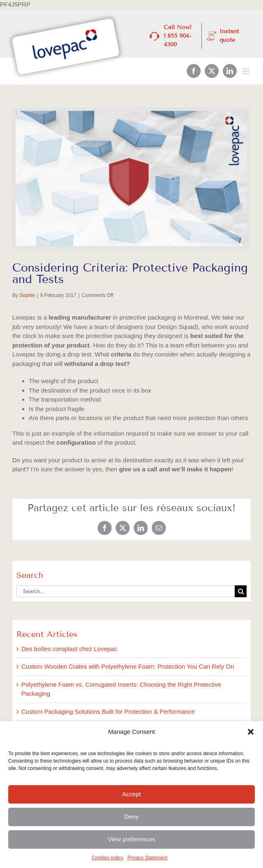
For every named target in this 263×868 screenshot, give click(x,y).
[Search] (241, 591)
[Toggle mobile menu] (246, 71)
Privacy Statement (148, 858)
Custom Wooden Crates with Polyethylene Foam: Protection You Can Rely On (128, 666)
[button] (251, 732)
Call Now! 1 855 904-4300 (178, 36)
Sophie (27, 295)
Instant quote (229, 36)
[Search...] (126, 591)
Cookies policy (107, 858)
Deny (131, 817)
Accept (132, 794)
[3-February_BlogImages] (131, 179)
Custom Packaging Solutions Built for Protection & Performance (108, 712)
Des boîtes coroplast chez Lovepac (69, 649)
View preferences (132, 839)
